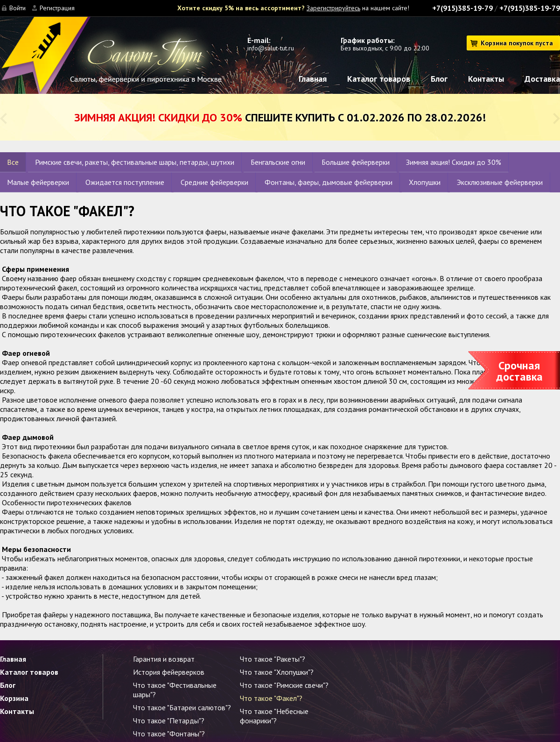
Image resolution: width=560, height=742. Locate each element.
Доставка (542, 79)
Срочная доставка (519, 371)
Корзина (14, 698)
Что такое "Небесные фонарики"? (274, 716)
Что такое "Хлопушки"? (277, 672)
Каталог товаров (379, 79)
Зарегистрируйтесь (333, 8)
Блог (439, 79)
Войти (17, 8)
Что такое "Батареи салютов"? (182, 707)
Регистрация (57, 8)
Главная (313, 79)
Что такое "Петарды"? (169, 721)
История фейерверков (169, 672)
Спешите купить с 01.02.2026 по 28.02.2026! (280, 117)
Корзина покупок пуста (517, 43)
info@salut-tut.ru (271, 48)
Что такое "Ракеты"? (273, 659)
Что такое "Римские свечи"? (284, 685)
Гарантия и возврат (164, 659)
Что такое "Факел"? (271, 698)
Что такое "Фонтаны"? (169, 734)
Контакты (486, 79)
